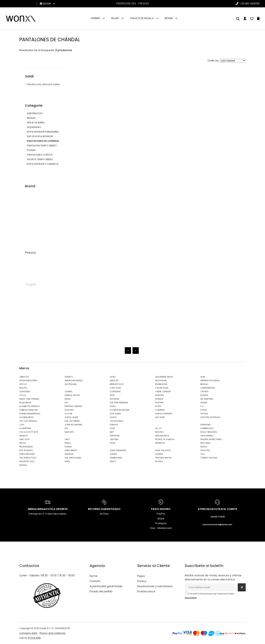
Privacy (142, 581)
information (191, 598)
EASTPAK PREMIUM (119, 403)
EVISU (113, 406)
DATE (112, 395)
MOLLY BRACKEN (209, 432)
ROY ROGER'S (26, 450)
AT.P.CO (23, 384)
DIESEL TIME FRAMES (29, 399)
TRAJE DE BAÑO (36, 123)
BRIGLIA (204, 384)
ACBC (113, 377)
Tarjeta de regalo (142, 18)
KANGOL (114, 425)
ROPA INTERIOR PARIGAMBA (43, 132)
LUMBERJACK (207, 428)
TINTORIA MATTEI (163, 458)
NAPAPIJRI (115, 436)
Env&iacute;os (146, 591)
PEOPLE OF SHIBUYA (165, 439)
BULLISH (23, 388)
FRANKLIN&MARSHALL (30, 414)
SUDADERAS (34, 127)
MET (112, 432)
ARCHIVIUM (161, 380)
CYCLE (23, 395)
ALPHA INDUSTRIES (28, 380)
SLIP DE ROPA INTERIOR (40, 136)
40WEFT (69, 377)
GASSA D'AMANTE (164, 414)
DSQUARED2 (25, 403)
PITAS (113, 443)
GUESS (113, 417)
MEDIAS (31, 118)
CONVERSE (115, 392)
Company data (28, 633)
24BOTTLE (24, 377)
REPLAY (204, 447)
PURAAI (68, 447)
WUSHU (23, 465)
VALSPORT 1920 (27, 461)
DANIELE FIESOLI (72, 395)
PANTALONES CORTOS (40, 155)
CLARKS (68, 392)
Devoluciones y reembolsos (155, 586)
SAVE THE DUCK (163, 450)
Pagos (141, 576)
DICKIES (204, 395)
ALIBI (203, 377)
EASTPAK (159, 403)
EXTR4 (158, 406)
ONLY (67, 439)
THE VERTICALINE (73, 458)
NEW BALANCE (162, 436)
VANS (67, 461)
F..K (202, 406)
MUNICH (24, 436)
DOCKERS (115, 399)
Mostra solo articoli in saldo (43, 84)
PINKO (68, 443)
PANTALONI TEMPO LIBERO (42, 146)
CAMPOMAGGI (208, 388)
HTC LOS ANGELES (28, 421)
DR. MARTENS (207, 399)
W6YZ (113, 461)
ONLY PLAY (25, 439)
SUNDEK (159, 454)
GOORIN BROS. (27, 417)
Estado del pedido (101, 591)
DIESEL (68, 399)
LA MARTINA (25, 428)
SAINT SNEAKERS (118, 450)
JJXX (22, 425)
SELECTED (205, 450)
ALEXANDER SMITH (164, 377)
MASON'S (69, 432)
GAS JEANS (115, 414)
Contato (95, 581)
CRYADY (204, 392)
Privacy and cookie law (53, 633)
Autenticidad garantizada (106, 586)
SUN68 (113, 454)
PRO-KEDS (205, 443)
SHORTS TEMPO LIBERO (40, 159)
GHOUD (204, 414)
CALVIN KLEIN (162, 388)
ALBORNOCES (35, 113)
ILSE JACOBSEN (72, 421)
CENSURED (25, 392)
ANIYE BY (114, 380)
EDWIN (204, 403)
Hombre (95, 18)
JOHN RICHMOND (73, 425)
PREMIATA (160, 443)
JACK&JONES (117, 421)
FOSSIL (204, 410)
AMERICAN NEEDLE (74, 380)
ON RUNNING (207, 436)
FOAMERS (160, 410)
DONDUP (159, 399)
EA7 (66, 403)
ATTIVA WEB (34, 638)
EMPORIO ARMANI (73, 406)
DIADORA (159, 395)
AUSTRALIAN (71, 384)
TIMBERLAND (116, 458)
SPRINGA (69, 454)
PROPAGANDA (26, 447)
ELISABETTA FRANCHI (29, 406)
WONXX (159, 461)
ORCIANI (114, 439)
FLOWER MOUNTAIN (120, 410)
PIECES (23, 443)
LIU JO (158, 428)
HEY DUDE (160, 417)
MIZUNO (159, 432)
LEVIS (112, 428)
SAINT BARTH (71, 450)
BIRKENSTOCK (117, 384)
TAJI (202, 454)
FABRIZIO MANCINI (28, 410)
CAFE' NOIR (115, 388)
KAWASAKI (206, 425)
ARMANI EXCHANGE (210, 380)
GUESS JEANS (71, 417)
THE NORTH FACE (28, 458)
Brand (169, 18)
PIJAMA (31, 150)
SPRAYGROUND (27, 454)
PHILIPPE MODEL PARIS (211, 439)
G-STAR (68, 414)
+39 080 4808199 (250, 3)
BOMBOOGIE (161, 384)
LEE (66, 428)
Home (93, 576)
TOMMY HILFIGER (209, 458)
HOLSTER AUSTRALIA (210, 417)
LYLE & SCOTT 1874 (29, 432)
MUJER (115, 18)
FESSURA (69, 410)
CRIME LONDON (163, 392)
